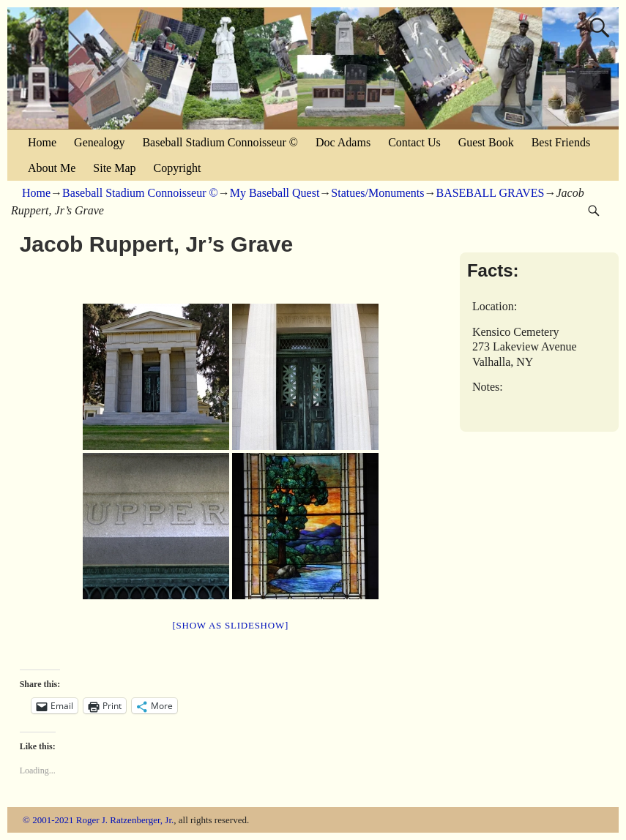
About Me (52, 168)
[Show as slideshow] (231, 625)
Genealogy (99, 142)
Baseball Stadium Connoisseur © (220, 142)
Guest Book (486, 142)
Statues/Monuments (377, 193)
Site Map (114, 168)
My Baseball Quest (275, 193)
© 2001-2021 (48, 820)
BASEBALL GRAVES (490, 193)
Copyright (178, 168)
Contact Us (414, 142)
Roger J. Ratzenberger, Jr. (125, 820)
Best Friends (561, 142)
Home (42, 142)
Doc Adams (343, 142)
